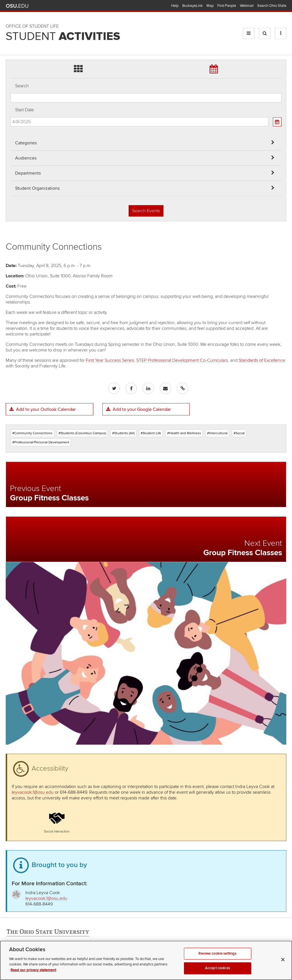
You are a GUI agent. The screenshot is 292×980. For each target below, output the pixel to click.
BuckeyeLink (192, 6)
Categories (26, 143)
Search (22, 86)
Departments (28, 173)
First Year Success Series (110, 360)
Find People (227, 6)
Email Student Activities (59, 958)
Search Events (146, 211)
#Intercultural (217, 433)
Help (175, 6)
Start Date (25, 110)
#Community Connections (32, 433)
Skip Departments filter (11, 23)
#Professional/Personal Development (41, 442)
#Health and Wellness (184, 433)
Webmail (247, 6)
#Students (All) (123, 433)
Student (63, 37)
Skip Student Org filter (11, 38)
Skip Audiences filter (11, 8)
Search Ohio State (272, 6)
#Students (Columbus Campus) (82, 433)
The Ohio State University (17, 6)
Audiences (26, 158)
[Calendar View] (277, 122)
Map (210, 6)
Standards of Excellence (262, 360)
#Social (239, 433)
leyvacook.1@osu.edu (33, 792)
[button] (57, 821)
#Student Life (151, 433)
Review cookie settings (217, 971)
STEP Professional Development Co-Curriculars (182, 360)
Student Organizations (37, 188)
